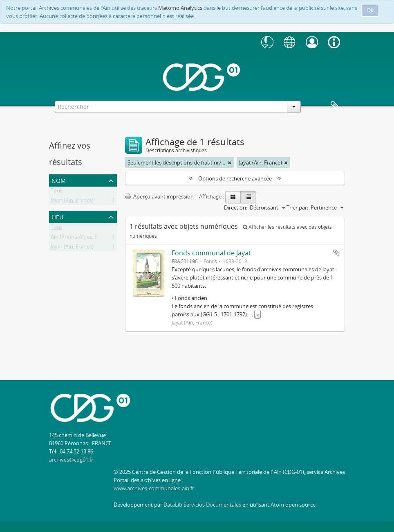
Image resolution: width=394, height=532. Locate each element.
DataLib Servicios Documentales (202, 505)
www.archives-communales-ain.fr (154, 488)
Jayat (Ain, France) (72, 202)
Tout (56, 192)
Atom (277, 505)
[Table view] (248, 197)
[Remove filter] (230, 162)
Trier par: (297, 207)
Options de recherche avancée (235, 178)
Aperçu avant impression (159, 196)
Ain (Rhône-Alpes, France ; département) (100, 238)
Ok (370, 10)
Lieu (57, 216)
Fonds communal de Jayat (211, 253)
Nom (59, 180)
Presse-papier (335, 106)
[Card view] (233, 197)
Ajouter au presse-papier (336, 253)
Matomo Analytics (180, 8)
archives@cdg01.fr (71, 460)
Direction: (236, 207)
